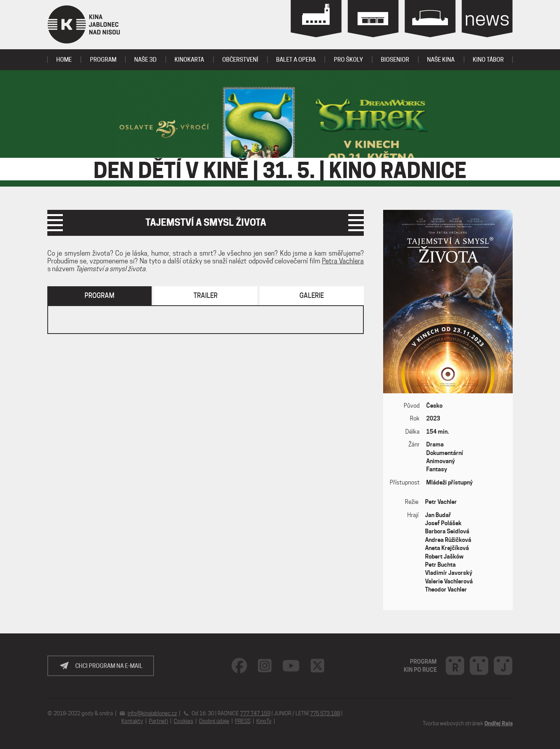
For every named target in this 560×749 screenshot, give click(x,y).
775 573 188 (325, 713)
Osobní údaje (214, 721)
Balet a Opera (296, 60)
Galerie (312, 296)
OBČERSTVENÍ (240, 60)
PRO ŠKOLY (348, 60)
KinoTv (264, 721)
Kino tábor (488, 60)
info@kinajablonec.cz (152, 713)
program (103, 60)
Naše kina (441, 60)
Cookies (183, 721)
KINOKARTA (189, 60)
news (487, 18)
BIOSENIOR (395, 60)
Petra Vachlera (343, 261)
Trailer (206, 296)
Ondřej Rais (499, 723)
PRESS (243, 721)
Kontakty (132, 721)
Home (64, 60)
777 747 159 (255, 713)
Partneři (158, 721)
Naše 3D (145, 60)
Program (99, 296)
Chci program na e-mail (109, 666)
